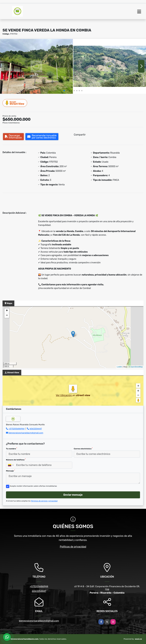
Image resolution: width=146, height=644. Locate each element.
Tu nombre (12, 449)
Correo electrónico (83, 449)
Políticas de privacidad (73, 547)
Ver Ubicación (64, 395)
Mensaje (10, 471)
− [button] (7, 316)
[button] (64, 91)
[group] (36, 66)
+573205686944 (17, 429)
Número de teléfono (16, 460)
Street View (15, 103)
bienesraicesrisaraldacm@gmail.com (26, 433)
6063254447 (36, 429)
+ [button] (7, 311)
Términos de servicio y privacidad (44, 501)
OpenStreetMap (137, 367)
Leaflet (119, 367)
